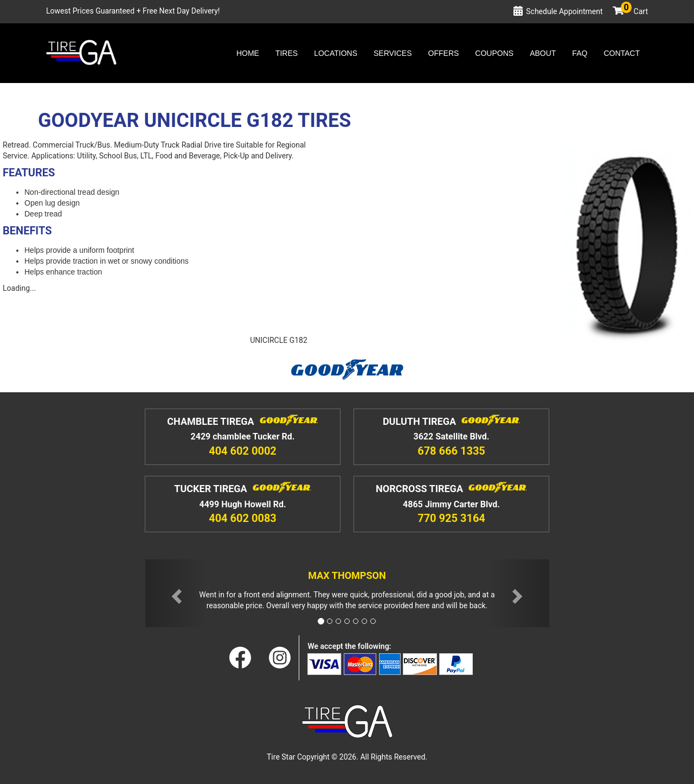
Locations (336, 53)
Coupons (494, 53)
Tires (287, 53)
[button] (176, 593)
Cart (634, 11)
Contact (622, 53)
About (543, 53)
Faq (580, 53)
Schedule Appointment (564, 11)
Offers (444, 53)
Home (248, 53)
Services (393, 53)
